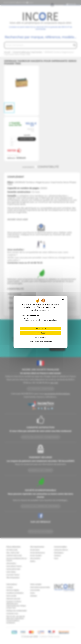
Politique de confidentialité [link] (40, 342)
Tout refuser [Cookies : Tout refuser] (40, 333)
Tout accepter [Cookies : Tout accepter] (40, 328)
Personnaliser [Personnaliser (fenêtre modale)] (41, 337)
